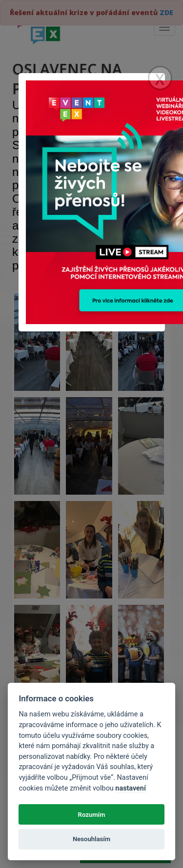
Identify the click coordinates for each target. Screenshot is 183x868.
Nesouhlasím (91, 839)
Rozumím (92, 815)
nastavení (130, 788)
